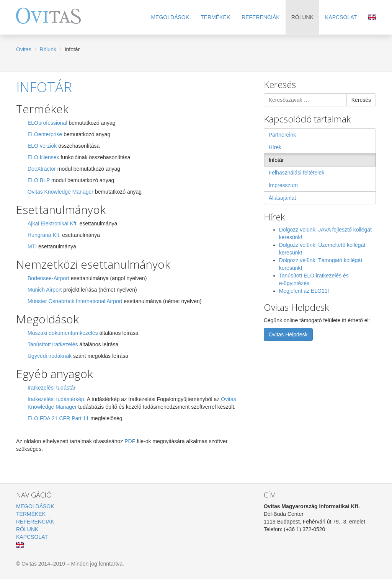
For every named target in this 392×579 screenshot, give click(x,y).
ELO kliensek (43, 157)
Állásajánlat (283, 198)
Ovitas (24, 49)
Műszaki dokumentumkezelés (63, 333)
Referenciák (261, 17)
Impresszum (283, 185)
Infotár (44, 87)
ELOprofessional (47, 123)
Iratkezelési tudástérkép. (57, 399)
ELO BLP (39, 180)
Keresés (361, 100)
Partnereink (283, 135)
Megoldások (170, 17)
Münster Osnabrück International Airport (75, 301)
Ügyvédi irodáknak (50, 356)
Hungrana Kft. (44, 235)
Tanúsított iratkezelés (53, 344)
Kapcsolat (341, 17)
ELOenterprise (45, 134)
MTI (32, 246)
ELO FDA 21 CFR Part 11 (58, 418)
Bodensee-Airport (49, 278)
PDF (131, 441)
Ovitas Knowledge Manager (60, 192)
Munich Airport (45, 290)
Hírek (275, 147)
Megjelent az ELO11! (304, 291)
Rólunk (302, 17)
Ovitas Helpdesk (288, 334)
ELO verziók (42, 146)
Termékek (215, 17)
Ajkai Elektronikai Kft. (53, 223)
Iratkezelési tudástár (51, 388)
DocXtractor (42, 169)
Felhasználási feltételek (297, 173)
